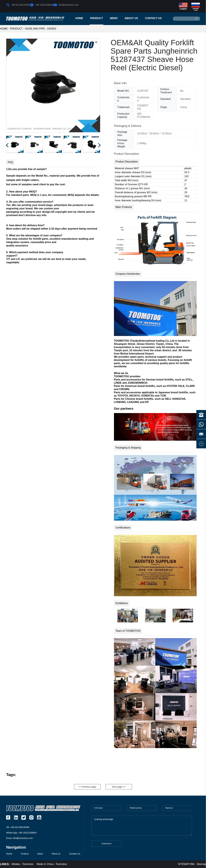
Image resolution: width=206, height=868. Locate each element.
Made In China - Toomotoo (52, 864)
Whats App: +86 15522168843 (21, 833)
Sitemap (201, 864)
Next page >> (119, 787)
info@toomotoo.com (66, 5)
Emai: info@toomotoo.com (19, 838)
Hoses (52, 29)
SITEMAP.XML (187, 864)
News (114, 18)
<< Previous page (87, 787)
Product (96, 18)
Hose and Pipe (35, 29)
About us (131, 18)
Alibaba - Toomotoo (22, 864)
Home (79, 18)
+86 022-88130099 (18, 5)
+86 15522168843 (42, 5)
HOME (4, 29)
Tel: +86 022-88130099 (18, 827)
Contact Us (153, 18)
